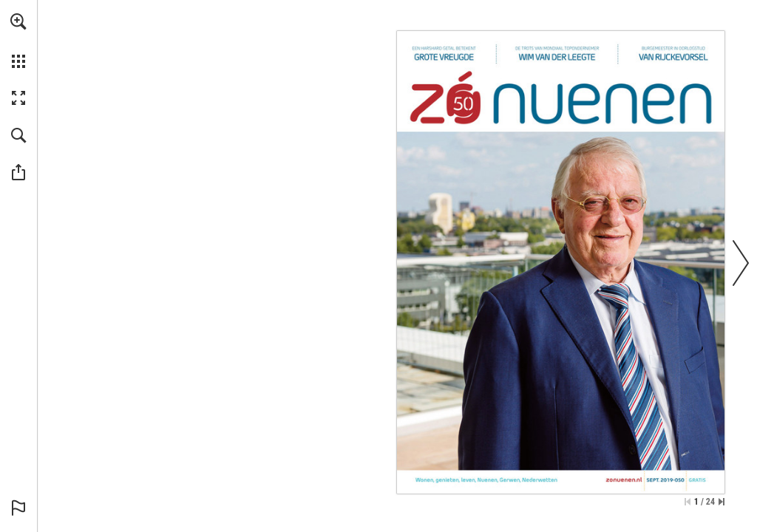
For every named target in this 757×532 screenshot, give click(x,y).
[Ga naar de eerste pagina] (688, 502)
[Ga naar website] (624, 480)
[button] (18, 21)
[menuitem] (18, 41)
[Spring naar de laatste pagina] (722, 502)
